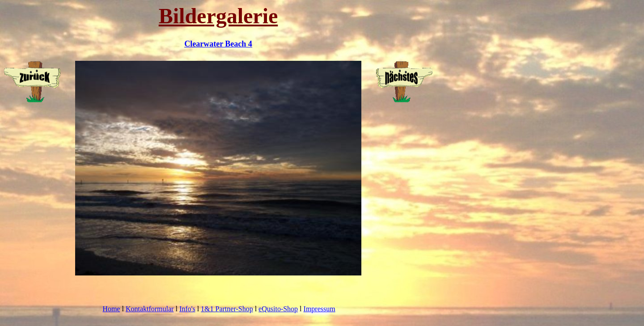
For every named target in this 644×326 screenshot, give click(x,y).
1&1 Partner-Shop (227, 309)
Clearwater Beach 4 (218, 44)
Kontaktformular (150, 309)
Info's (187, 309)
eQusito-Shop (278, 309)
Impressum (320, 309)
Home (111, 309)
